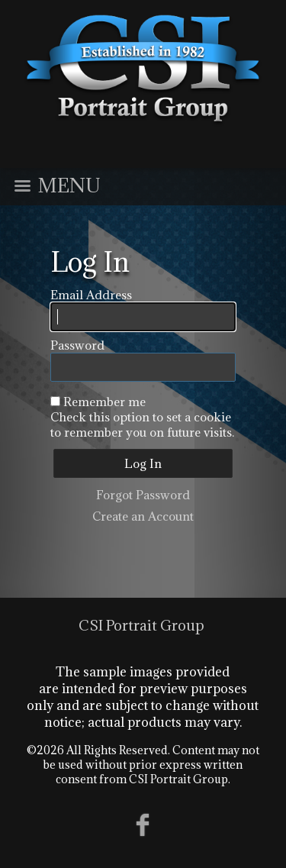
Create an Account (143, 516)
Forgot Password (143, 495)
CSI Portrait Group (141, 625)
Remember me (104, 402)
